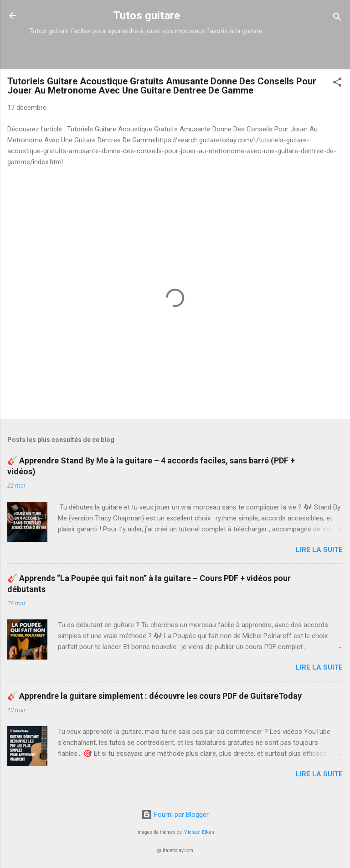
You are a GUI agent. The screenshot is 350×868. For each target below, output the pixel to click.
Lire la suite (319, 550)
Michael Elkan (199, 832)
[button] (337, 84)
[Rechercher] (337, 18)
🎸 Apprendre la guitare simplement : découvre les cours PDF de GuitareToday (154, 696)
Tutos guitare (147, 16)
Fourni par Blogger (175, 815)
